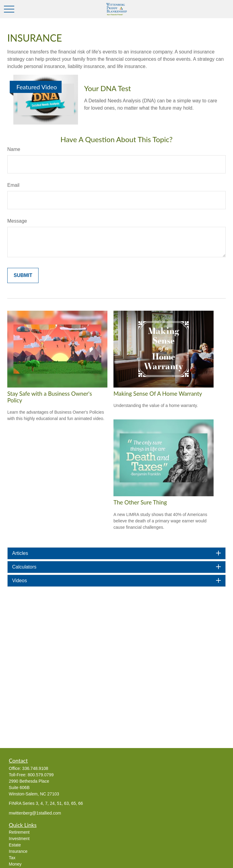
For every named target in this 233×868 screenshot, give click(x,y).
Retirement (19, 832)
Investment (19, 839)
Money (15, 864)
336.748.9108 (35, 768)
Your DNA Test (107, 88)
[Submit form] (23, 275)
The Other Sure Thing (140, 502)
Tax (12, 858)
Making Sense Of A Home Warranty (158, 394)
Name (14, 149)
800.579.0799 (41, 775)
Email (13, 185)
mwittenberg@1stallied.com (35, 813)
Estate (15, 845)
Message (17, 221)
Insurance (18, 851)
